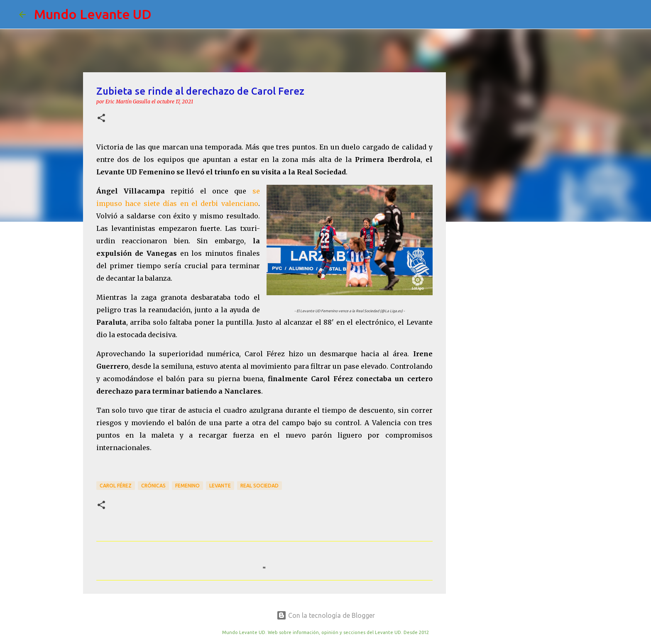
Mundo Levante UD (93, 14)
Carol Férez (116, 486)
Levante (220, 486)
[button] (101, 119)
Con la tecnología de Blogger (326, 615)
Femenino (187, 486)
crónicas (153, 486)
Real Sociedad (259, 486)
